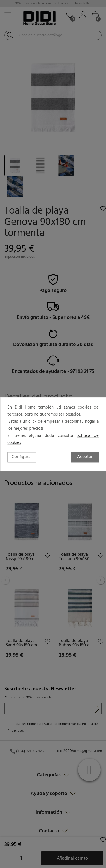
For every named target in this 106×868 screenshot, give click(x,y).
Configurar (22, 457)
